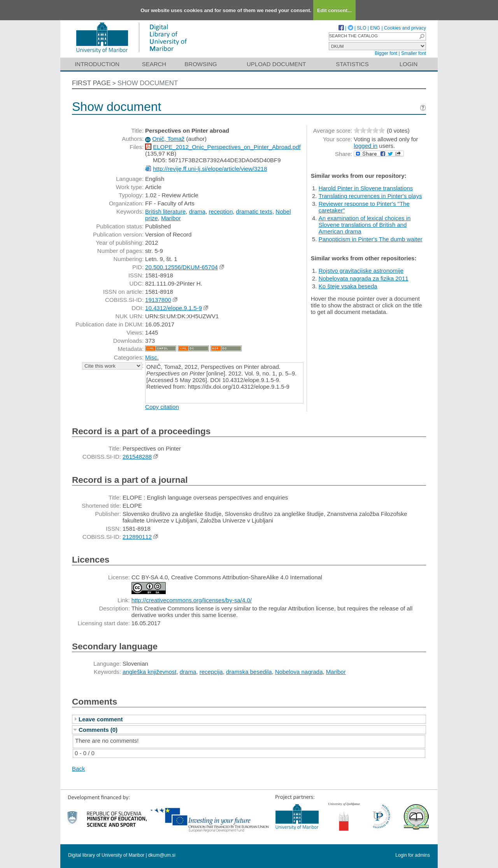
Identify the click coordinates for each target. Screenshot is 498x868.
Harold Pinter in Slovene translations (366, 188)
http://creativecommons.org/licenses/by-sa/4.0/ (192, 600)
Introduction (97, 64)
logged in (366, 146)
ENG (375, 28)
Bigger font (386, 53)
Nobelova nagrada (299, 672)
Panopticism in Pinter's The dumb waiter (371, 239)
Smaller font (414, 53)
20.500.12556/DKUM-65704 (181, 267)
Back (78, 769)
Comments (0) (98, 730)
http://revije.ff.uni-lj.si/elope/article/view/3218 (210, 169)
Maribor (171, 218)
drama (197, 211)
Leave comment (101, 719)
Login (409, 64)
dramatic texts (254, 211)
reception (221, 211)
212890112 (137, 537)
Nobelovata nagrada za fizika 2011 (364, 278)
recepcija (211, 672)
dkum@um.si (162, 855)
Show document (148, 83)
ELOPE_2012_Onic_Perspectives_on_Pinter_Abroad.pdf (227, 147)
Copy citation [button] (162, 407)
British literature (165, 211)
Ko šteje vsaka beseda (348, 286)
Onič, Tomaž (168, 139)
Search (154, 64)
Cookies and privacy (405, 28)
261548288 (137, 457)
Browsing (201, 64)
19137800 (158, 300)
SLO (361, 28)
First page (91, 83)
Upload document (276, 64)
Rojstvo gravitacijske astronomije (361, 271)
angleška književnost (149, 672)
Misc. (152, 357)
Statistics (352, 64)
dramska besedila (249, 672)
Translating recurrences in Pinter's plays (370, 196)
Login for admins (413, 855)
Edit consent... (334, 10)
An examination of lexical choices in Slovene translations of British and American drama (365, 225)
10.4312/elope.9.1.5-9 (174, 308)
